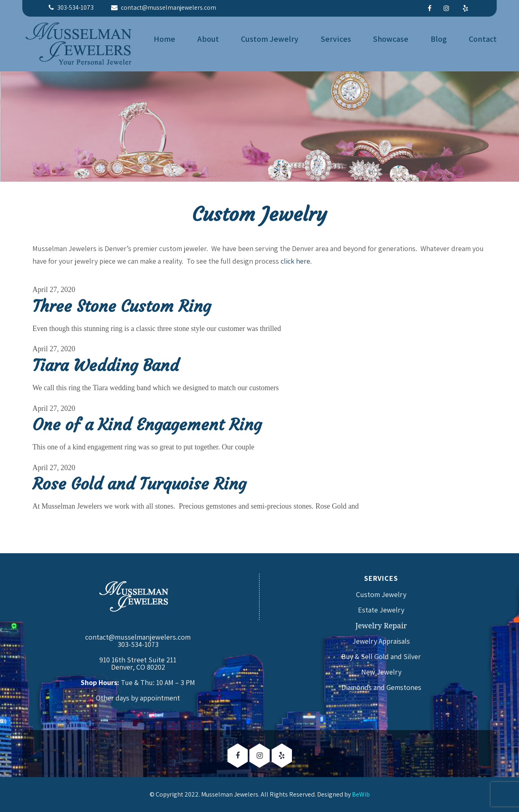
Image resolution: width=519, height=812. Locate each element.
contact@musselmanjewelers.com (138, 637)
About (208, 39)
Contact (483, 39)
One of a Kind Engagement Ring (147, 425)
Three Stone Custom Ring (122, 306)
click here (295, 261)
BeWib (361, 794)
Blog (439, 39)
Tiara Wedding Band (106, 365)
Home (164, 39)
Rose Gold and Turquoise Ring (139, 484)
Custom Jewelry (270, 39)
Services (336, 39)
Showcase (391, 39)
